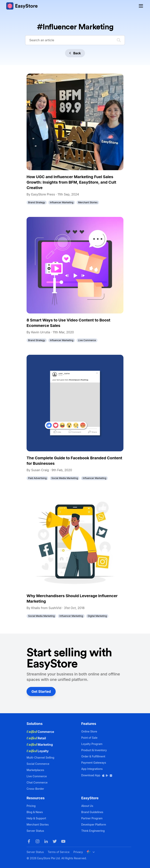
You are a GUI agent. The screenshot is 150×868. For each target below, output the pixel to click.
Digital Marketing (97, 616)
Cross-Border (35, 789)
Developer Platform (94, 824)
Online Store (89, 731)
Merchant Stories (88, 202)
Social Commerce (38, 764)
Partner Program (92, 818)
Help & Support (36, 818)
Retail (36, 738)
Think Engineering (93, 831)
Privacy (78, 852)
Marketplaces (35, 770)
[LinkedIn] (46, 841)
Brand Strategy (37, 202)
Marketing (40, 745)
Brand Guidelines (92, 812)
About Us (87, 806)
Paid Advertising (37, 478)
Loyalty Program (92, 744)
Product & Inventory (94, 750)
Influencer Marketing (62, 202)
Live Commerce (87, 340)
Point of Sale (89, 738)
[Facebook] (29, 841)
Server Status (35, 831)
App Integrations (92, 769)
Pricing (31, 806)
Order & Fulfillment (93, 756)
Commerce (40, 732)
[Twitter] (55, 841)
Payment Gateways (94, 763)
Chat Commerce (37, 782)
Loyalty (38, 751)
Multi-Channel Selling (40, 758)
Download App (97, 775)
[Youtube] (63, 841)
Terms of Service (58, 852)
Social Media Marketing (65, 478)
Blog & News (35, 812)
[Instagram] (37, 841)
